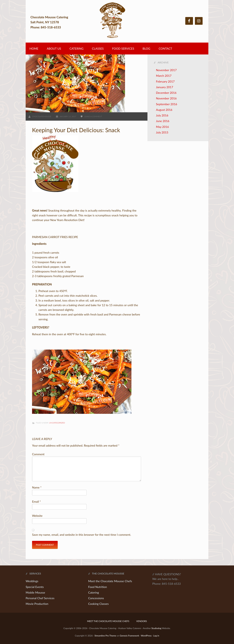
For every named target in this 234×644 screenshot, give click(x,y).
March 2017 (164, 76)
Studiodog (156, 628)
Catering (94, 592)
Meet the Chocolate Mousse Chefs (110, 581)
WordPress (146, 636)
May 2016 (162, 127)
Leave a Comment (93, 116)
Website (37, 516)
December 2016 (166, 93)
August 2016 (164, 110)
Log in (156, 636)
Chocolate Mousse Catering (117, 22)
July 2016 (162, 115)
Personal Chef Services (40, 598)
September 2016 (167, 104)
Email (36, 502)
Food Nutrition (98, 587)
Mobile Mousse (35, 592)
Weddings (32, 581)
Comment (38, 454)
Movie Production (37, 604)
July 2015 (162, 132)
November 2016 (166, 98)
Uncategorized (57, 423)
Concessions (96, 598)
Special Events (35, 587)
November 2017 (166, 70)
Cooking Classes (98, 604)
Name (37, 487)
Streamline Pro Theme (105, 636)
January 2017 (165, 87)
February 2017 (165, 81)
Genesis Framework (129, 636)
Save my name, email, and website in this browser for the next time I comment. (81, 535)
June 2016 (163, 121)
